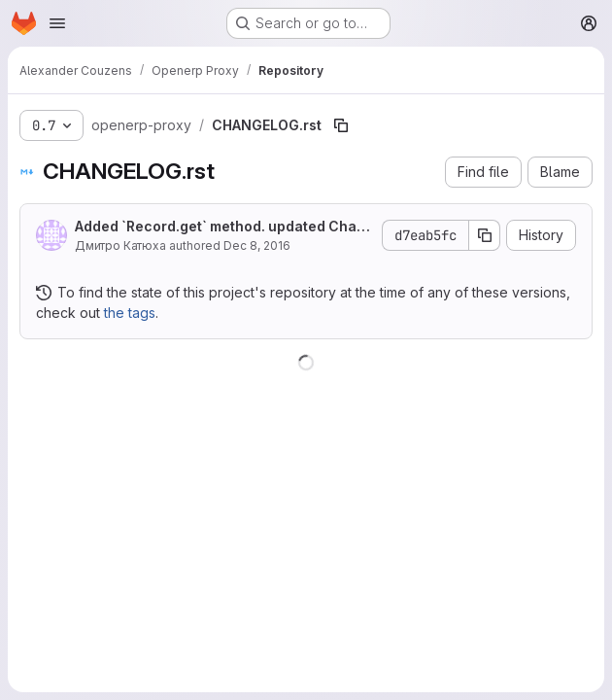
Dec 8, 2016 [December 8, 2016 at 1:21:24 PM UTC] (257, 245)
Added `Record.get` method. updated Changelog (220, 227)
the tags (130, 313)
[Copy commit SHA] (485, 235)
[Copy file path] (341, 125)
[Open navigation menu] (57, 23)
